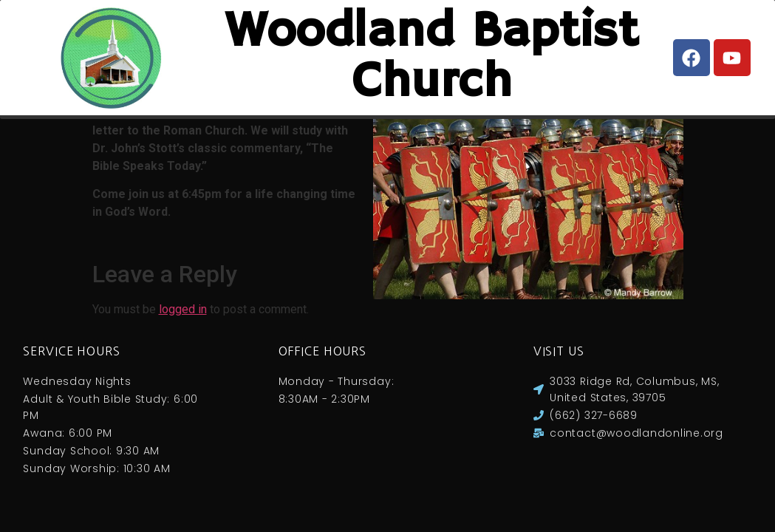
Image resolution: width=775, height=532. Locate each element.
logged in (183, 324)
